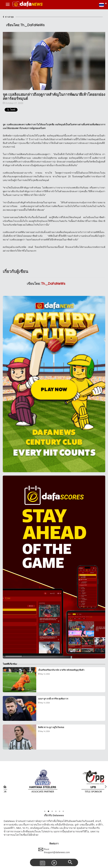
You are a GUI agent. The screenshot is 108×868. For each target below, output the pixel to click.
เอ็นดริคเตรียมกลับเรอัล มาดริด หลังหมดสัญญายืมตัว (61, 670)
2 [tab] (48, 811)
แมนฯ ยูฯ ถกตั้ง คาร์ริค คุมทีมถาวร (53, 699)
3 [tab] (52, 811)
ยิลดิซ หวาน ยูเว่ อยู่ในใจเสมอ (51, 727)
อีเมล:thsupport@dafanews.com (54, 851)
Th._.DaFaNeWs (53, 284)
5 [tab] (60, 811)
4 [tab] (56, 811)
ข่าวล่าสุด (8, 17)
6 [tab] (63, 811)
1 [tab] (45, 811)
